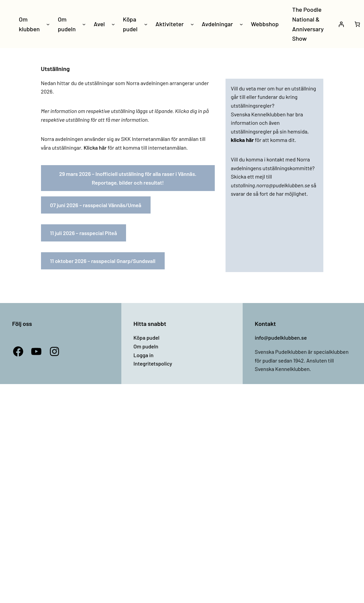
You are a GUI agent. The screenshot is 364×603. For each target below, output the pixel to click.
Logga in (144, 355)
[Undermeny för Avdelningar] (241, 24)
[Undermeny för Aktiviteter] (192, 24)
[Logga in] (341, 24)
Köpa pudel (146, 337)
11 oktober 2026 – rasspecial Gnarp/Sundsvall (103, 261)
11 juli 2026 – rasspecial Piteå (84, 233)
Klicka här (95, 147)
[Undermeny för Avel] (113, 24)
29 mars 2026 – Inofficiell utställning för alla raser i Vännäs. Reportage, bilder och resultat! (128, 178)
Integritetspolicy (153, 363)
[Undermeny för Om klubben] (48, 24)
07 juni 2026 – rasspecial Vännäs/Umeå (96, 205)
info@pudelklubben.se (281, 337)
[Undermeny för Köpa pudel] (146, 24)
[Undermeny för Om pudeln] (84, 24)
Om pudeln (146, 346)
